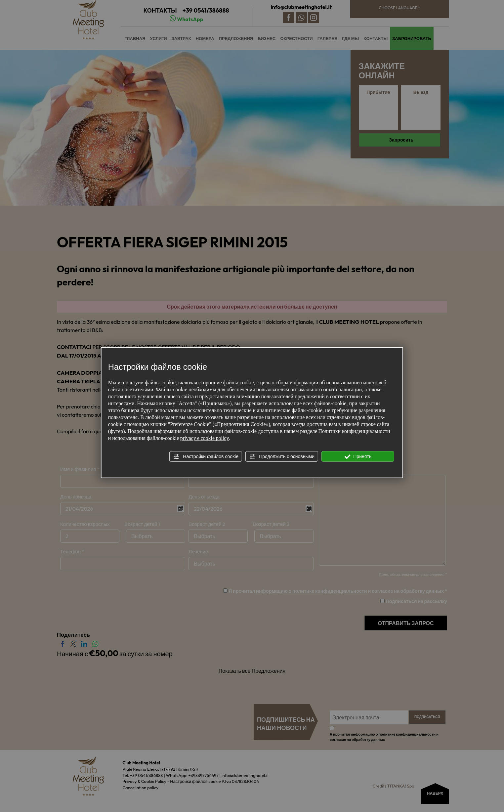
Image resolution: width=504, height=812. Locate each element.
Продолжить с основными (282, 456)
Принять (358, 456)
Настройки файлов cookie (206, 456)
